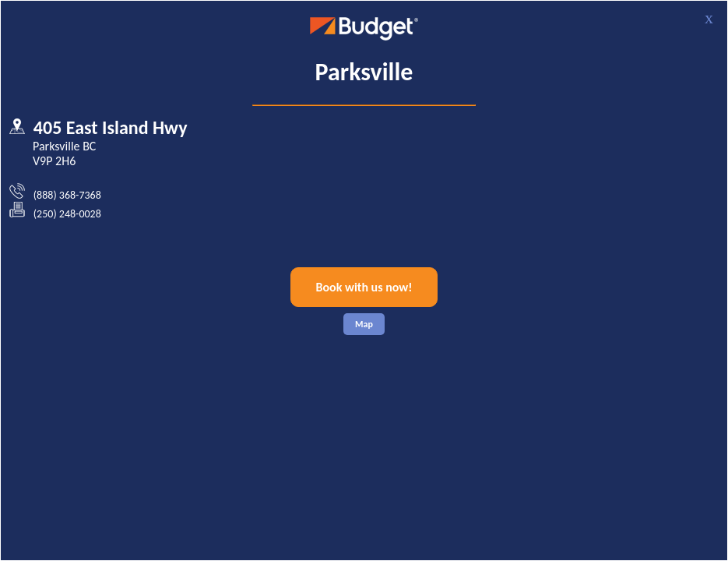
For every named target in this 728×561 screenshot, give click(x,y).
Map (364, 324)
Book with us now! (364, 287)
